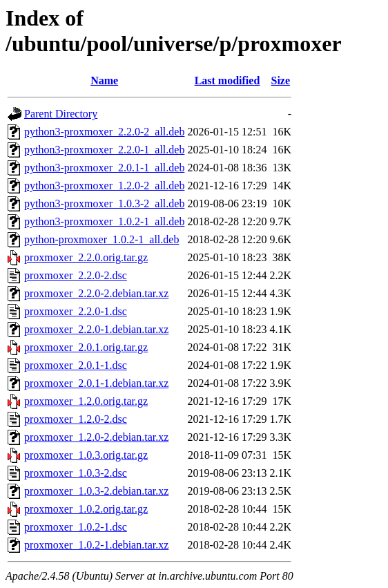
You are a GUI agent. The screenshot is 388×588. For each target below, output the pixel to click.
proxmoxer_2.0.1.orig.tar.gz (86, 347)
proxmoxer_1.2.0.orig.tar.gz (86, 401)
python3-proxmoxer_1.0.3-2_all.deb (104, 203)
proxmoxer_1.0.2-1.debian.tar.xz (96, 545)
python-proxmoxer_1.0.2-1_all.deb (101, 239)
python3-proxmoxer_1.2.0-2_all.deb (104, 186)
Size (281, 80)
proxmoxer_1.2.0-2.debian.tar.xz (96, 437)
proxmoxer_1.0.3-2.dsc (76, 473)
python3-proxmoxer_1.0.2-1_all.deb (104, 221)
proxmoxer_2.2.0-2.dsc (76, 275)
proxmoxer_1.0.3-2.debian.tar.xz (96, 491)
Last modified (227, 80)
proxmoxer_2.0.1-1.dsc (76, 365)
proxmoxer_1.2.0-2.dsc (76, 419)
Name (104, 80)
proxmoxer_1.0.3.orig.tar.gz (86, 455)
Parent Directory (61, 114)
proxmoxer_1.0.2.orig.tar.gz (86, 509)
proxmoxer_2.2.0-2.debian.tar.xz (96, 293)
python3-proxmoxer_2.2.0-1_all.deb (104, 150)
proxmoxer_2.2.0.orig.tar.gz (86, 257)
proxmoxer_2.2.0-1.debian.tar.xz (96, 329)
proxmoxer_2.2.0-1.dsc (76, 311)
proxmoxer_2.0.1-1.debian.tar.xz (96, 383)
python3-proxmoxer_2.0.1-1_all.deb (104, 168)
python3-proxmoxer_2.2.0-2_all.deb (104, 132)
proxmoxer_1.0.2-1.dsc (76, 527)
